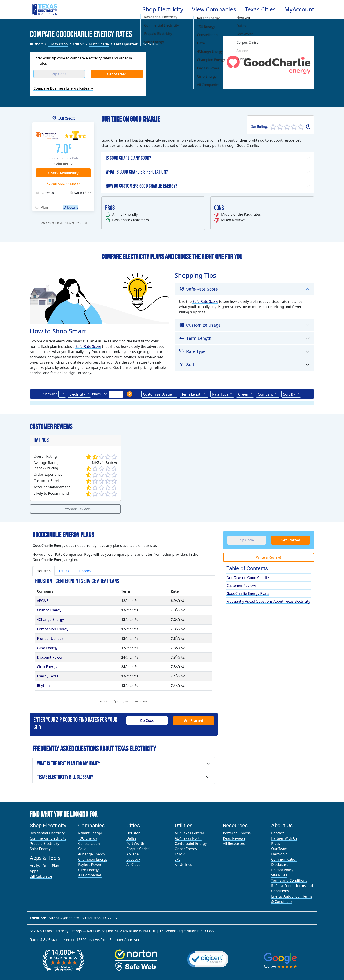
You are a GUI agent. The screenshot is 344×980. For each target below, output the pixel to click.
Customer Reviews (75, 509)
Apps (34, 871)
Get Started (117, 74)
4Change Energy (50, 620)
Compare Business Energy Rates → (63, 88)
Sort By (289, 394)
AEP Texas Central (189, 833)
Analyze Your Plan (44, 866)
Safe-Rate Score (88, 346)
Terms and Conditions (289, 880)
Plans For (99, 394)
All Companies (90, 875)
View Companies (214, 9)
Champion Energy (93, 859)
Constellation (89, 844)
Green (243, 394)
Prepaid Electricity (45, 844)
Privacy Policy (282, 870)
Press (276, 844)
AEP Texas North (188, 838)
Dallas (64, 571)
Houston (44, 571)
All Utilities (183, 865)
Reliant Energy (90, 833)
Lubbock (84, 571)
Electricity (77, 394)
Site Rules (279, 875)
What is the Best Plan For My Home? (68, 764)
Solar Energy (40, 849)
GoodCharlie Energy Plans (248, 593)
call (66, 184)
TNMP (180, 854)
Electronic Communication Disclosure (284, 859)
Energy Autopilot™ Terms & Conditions (292, 899)
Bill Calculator (41, 876)
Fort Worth (135, 844)
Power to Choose (237, 833)
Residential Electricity (47, 833)
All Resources (234, 844)
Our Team (279, 849)
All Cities (133, 865)
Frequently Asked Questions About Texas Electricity (268, 601)
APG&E (43, 601)
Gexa (82, 849)
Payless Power (90, 865)
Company (266, 394)
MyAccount (299, 9)
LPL (177, 859)
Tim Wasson (58, 44)
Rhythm (43, 686)
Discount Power (50, 657)
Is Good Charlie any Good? (128, 158)
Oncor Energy (186, 849)
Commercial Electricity (48, 838)
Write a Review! (269, 557)
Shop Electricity (163, 9)
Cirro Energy (47, 667)
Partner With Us (284, 838)
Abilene (133, 854)
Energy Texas (48, 676)
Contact (278, 833)
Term (192, 394)
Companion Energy (53, 629)
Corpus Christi (138, 849)
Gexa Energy (47, 648)
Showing (50, 394)
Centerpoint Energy (191, 844)
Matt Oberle (99, 44)
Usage (157, 394)
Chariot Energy (49, 610)
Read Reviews (234, 838)
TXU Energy (88, 838)
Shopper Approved (125, 940)
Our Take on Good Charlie (248, 578)
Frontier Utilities (50, 638)
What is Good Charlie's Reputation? (137, 172)
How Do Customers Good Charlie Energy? (142, 186)
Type (220, 394)
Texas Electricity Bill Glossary (65, 777)
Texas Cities (260, 9)
